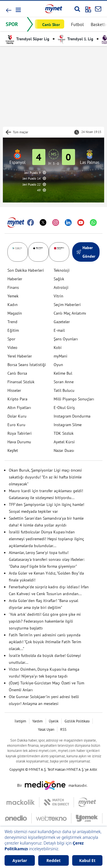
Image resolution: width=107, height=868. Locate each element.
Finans (13, 287)
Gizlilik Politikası (77, 721)
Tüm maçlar (21, 132)
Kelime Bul (63, 373)
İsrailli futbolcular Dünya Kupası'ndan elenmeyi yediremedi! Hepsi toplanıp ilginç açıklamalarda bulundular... (46, 539)
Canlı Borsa (17, 373)
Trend (12, 322)
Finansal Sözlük (21, 382)
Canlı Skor (51, 25)
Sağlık (59, 279)
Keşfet (13, 450)
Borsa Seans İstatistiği (27, 365)
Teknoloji (62, 270)
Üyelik (54, 721)
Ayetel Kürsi (64, 442)
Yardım (38, 721)
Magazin (15, 313)
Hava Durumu (19, 442)
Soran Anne (64, 382)
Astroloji (61, 287)
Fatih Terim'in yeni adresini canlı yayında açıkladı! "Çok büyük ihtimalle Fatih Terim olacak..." (45, 642)
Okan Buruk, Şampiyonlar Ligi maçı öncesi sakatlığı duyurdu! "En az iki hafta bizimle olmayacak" (45, 477)
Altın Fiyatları (19, 408)
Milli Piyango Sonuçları (74, 399)
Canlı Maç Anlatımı (70, 313)
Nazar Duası (64, 450)
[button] (18, 10)
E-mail (59, 330)
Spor (11, 339)
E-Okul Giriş (64, 408)
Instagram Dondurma (72, 416)
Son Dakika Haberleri (26, 270)
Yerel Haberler (20, 356)
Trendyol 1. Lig (76, 39)
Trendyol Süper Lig (28, 39)
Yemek (13, 296)
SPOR (12, 24)
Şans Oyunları (66, 339)
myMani (60, 356)
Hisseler (14, 390)
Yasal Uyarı (46, 729)
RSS (63, 729)
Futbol (77, 24)
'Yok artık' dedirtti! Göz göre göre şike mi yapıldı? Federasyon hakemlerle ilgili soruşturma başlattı (45, 621)
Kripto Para (17, 399)
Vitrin (58, 296)
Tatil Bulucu (64, 390)
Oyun (58, 365)
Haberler (15, 279)
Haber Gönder (86, 252)
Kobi (58, 347)
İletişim (20, 721)
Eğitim (13, 330)
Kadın (13, 305)
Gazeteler (62, 322)
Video (12, 347)
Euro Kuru (16, 425)
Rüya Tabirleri (20, 433)
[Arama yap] (77, 9)
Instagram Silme (68, 425)
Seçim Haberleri (67, 305)
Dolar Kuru (17, 416)
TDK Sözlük (64, 433)
